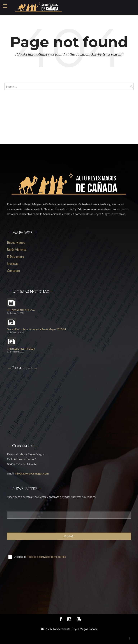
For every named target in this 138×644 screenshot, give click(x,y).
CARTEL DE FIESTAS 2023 (21, 349)
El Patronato (16, 257)
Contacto (13, 271)
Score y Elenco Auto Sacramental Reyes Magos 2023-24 (36, 329)
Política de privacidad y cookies (46, 557)
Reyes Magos (16, 243)
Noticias (13, 264)
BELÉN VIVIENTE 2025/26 (21, 310)
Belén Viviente (17, 250)
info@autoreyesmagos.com (32, 473)
